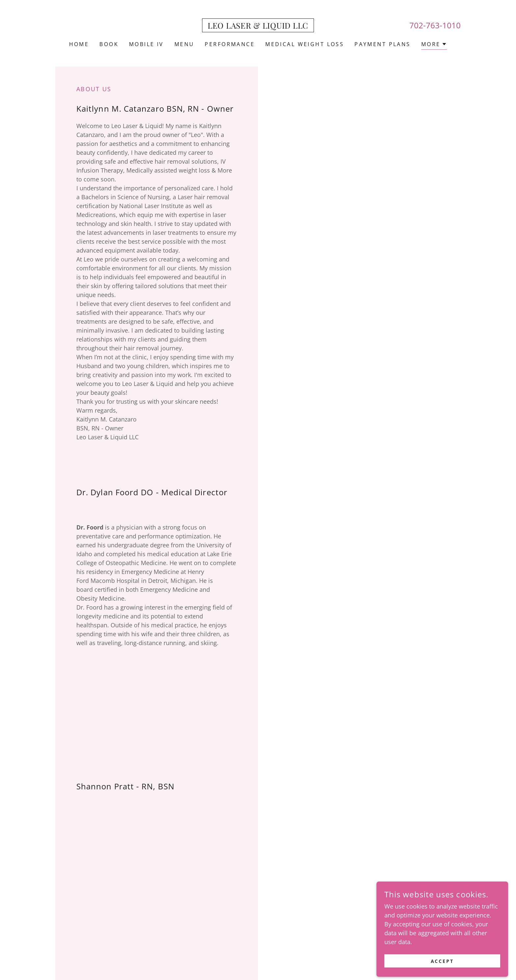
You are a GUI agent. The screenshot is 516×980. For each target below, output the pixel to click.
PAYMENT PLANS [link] (383, 44)
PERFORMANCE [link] (230, 44)
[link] (258, 26)
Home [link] (79, 44)
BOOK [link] (109, 44)
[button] (434, 45)
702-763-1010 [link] (435, 25)
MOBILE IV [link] (146, 44)
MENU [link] (184, 44)
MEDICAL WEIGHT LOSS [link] (305, 44)
